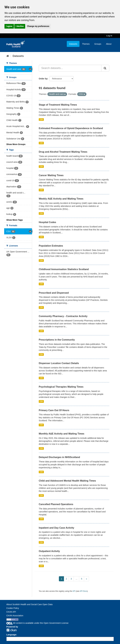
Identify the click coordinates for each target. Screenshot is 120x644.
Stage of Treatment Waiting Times (58, 105)
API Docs (83, 591)
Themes (86, 44)
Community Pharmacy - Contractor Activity (63, 316)
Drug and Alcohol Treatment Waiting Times (63, 152)
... (76, 579)
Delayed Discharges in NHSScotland (59, 457)
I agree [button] (9, 26)
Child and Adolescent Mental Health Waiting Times (67, 481)
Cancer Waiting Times (51, 175)
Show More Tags (15, 220)
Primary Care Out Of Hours (54, 410)
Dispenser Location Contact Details (59, 363)
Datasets (73, 44)
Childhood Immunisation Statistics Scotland (64, 269)
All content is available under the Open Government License (37, 623)
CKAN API (11, 612)
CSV (41, 119)
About (109, 44)
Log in (109, 36)
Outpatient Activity (49, 551)
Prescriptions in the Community (57, 340)
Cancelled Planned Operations (56, 504)
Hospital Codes (47, 222)
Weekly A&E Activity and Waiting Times (61, 199)
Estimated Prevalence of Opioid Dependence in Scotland (71, 128)
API (74, 591)
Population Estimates (51, 246)
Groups (98, 44)
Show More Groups (16, 144)
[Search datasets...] (70, 68)
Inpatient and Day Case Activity (56, 528)
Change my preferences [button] (38, 26)
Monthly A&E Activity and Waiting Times (62, 434)
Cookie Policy (13, 608)
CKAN (11, 630)
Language (11, 635)
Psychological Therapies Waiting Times (61, 387)
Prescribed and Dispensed (54, 293)
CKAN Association (15, 616)
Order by (43, 79)
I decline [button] (20, 26)
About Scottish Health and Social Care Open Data (30, 604)
